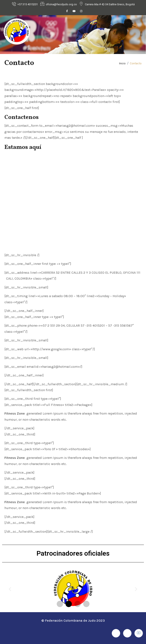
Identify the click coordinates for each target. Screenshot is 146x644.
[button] (10, 589)
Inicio (122, 63)
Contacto (136, 63)
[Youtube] (74, 11)
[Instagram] (81, 11)
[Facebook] (67, 11)
